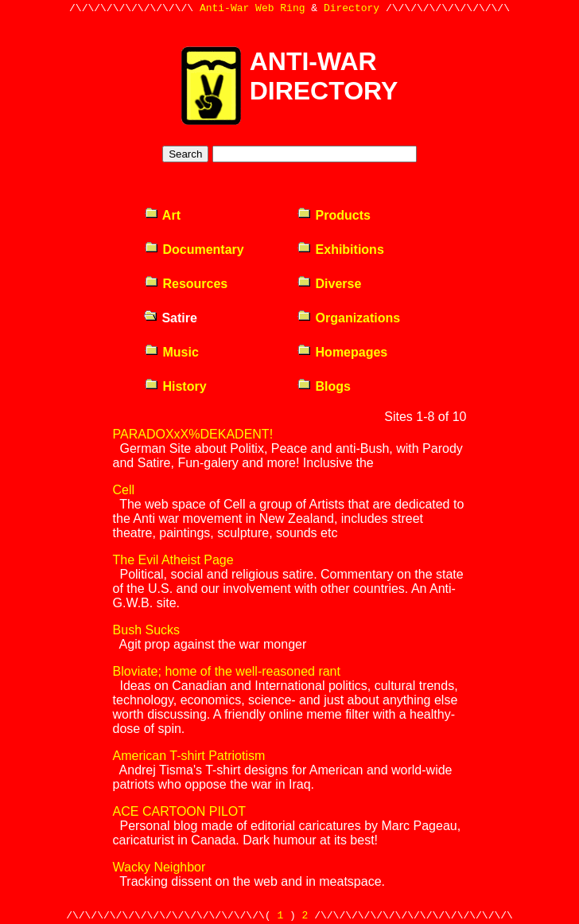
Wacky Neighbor (159, 867)
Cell (124, 490)
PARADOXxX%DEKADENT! (193, 434)
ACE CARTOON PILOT (179, 811)
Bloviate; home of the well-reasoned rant (227, 671)
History (175, 386)
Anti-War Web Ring (253, 10)
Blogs (324, 386)
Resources (186, 284)
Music (171, 352)
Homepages (342, 352)
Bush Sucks (146, 630)
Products (334, 215)
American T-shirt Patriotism (189, 756)
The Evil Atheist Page (173, 560)
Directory (352, 10)
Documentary (194, 250)
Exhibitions (340, 250)
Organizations (348, 318)
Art (162, 215)
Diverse (329, 284)
